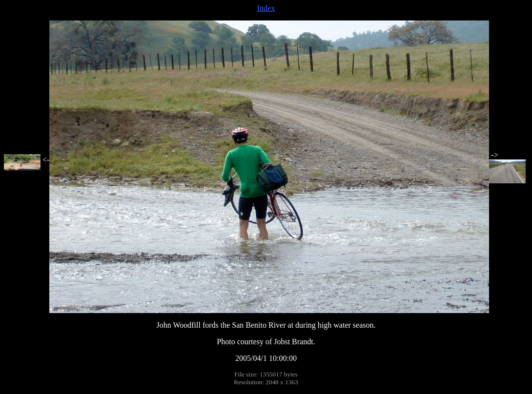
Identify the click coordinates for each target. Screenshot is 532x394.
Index (266, 8)
